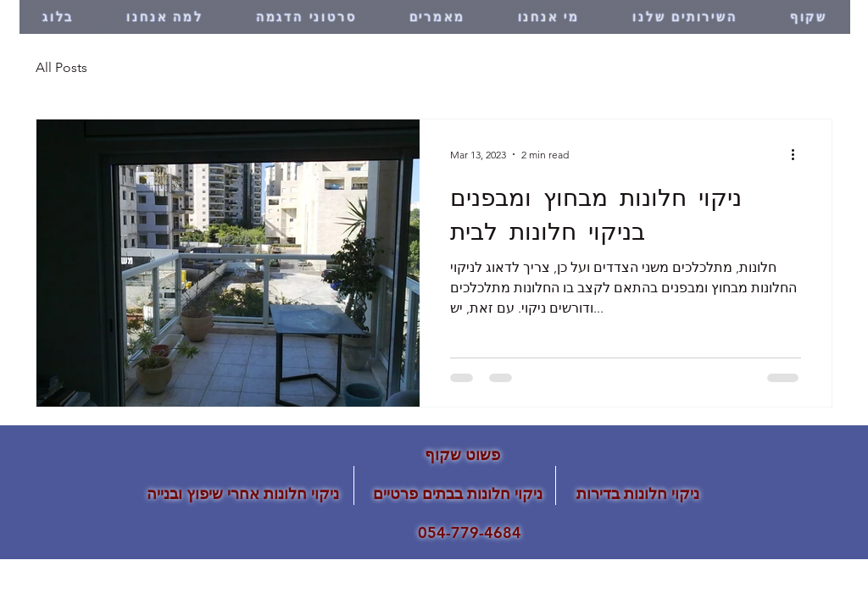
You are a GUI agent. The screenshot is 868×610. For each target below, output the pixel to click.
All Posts (61, 67)
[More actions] (798, 154)
